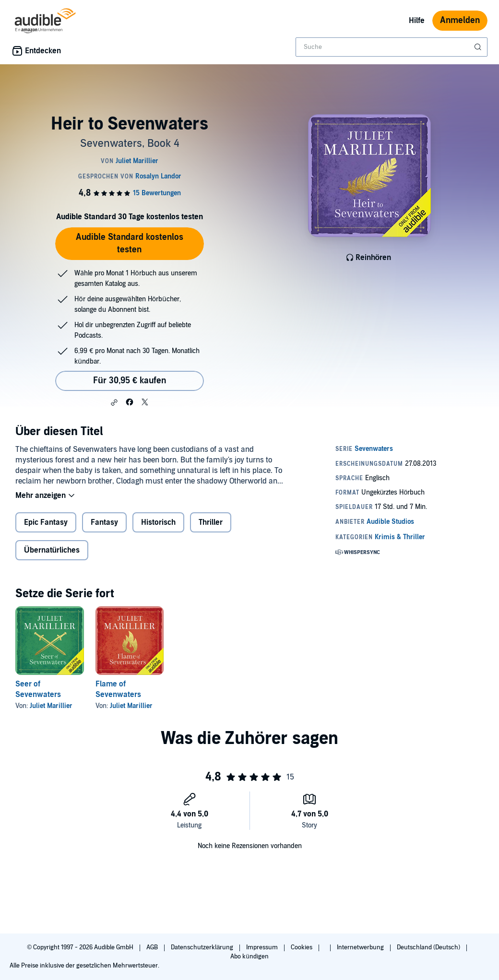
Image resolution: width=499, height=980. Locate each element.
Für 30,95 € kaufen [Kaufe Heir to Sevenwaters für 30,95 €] (130, 381)
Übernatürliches (52, 550)
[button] (114, 402)
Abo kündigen (249, 956)
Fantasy (104, 522)
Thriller (211, 522)
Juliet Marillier (51, 706)
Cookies (302, 947)
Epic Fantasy (46, 522)
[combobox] (392, 47)
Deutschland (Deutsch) (429, 947)
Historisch (158, 522)
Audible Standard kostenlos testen (130, 243)
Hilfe (417, 21)
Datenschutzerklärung (203, 947)
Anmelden (460, 20)
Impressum (263, 947)
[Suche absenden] (479, 47)
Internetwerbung (361, 947)
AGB (153, 947)
